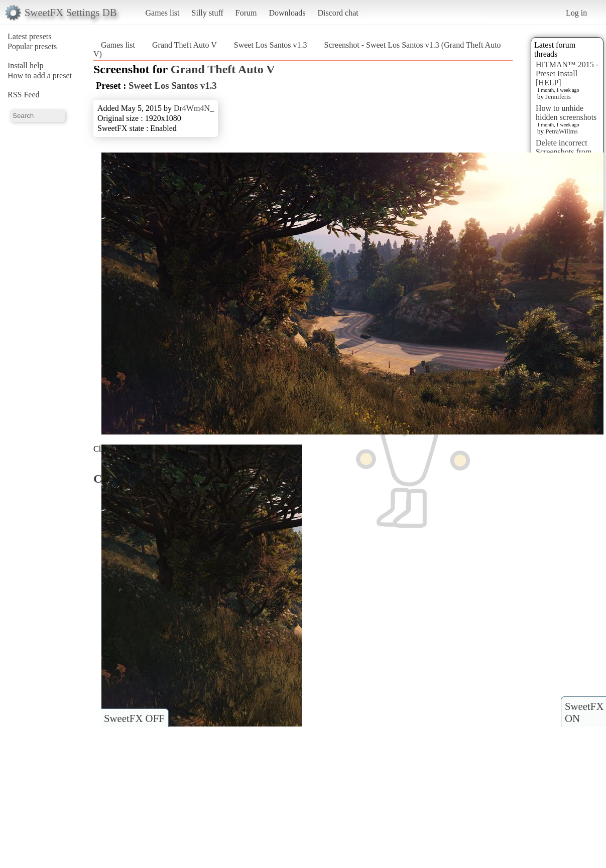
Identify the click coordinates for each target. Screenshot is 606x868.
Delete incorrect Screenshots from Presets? (564, 152)
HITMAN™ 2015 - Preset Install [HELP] (567, 74)
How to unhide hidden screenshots (566, 113)
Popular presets (32, 46)
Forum (246, 13)
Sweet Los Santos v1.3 (271, 45)
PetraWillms (561, 131)
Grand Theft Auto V (185, 45)
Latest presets (30, 36)
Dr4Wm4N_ (194, 108)
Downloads (287, 13)
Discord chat (338, 13)
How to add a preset (40, 76)
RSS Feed (24, 95)
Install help (26, 65)
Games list (163, 13)
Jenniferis (558, 97)
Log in (576, 13)
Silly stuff (208, 13)
